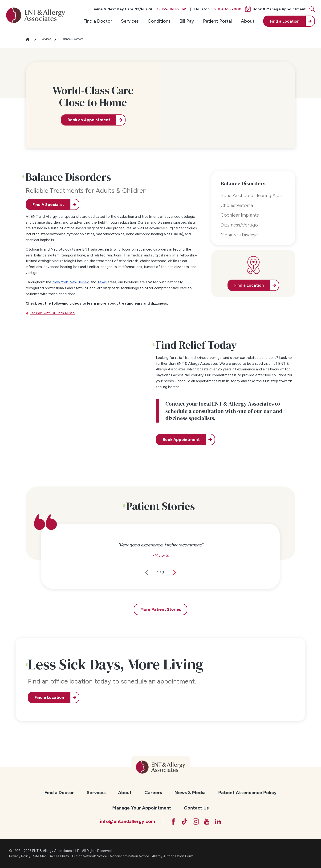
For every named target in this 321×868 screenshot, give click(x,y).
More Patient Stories (161, 609)
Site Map (40, 856)
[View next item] (175, 572)
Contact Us (196, 808)
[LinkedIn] (218, 822)
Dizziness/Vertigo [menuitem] (239, 225)
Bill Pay (187, 21)
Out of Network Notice (89, 856)
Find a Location (49, 697)
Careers (153, 793)
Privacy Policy (20, 856)
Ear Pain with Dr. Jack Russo (52, 313)
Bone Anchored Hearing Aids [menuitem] (251, 195)
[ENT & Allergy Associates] (36, 15)
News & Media (190, 793)
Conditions (159, 21)
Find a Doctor (98, 21)
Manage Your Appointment (142, 808)
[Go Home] (30, 39)
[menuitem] (98, 21)
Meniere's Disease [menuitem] (239, 235)
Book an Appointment (89, 120)
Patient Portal (217, 21)
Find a (285, 21)
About (248, 21)
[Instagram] (196, 822)
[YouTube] (207, 822)
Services (130, 21)
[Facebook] (173, 822)
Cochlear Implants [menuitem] (240, 215)
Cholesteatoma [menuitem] (237, 205)
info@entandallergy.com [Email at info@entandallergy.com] (128, 821)
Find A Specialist (48, 205)
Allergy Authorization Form (173, 856)
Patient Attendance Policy (247, 793)
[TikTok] (184, 822)
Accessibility (59, 856)
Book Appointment (181, 440)
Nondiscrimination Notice (130, 856)
